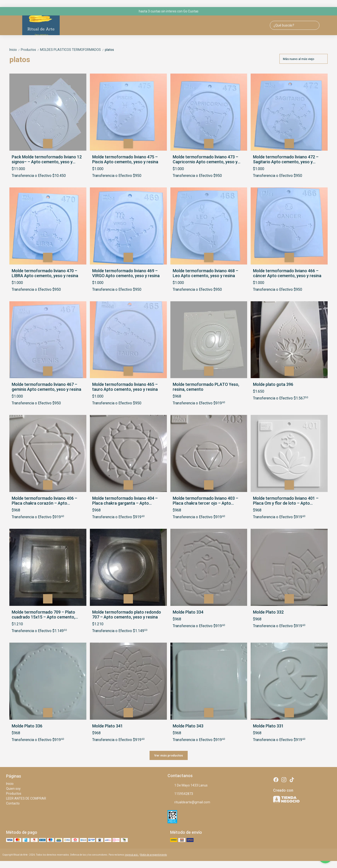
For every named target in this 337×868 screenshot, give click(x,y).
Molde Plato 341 (108, 726)
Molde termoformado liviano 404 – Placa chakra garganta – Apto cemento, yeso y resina (125, 501)
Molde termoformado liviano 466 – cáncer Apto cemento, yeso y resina (287, 273)
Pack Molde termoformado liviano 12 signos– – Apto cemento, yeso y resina (47, 159)
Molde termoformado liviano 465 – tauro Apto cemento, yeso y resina (125, 387)
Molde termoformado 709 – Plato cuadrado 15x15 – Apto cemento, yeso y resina (43, 615)
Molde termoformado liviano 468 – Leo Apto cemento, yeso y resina (205, 273)
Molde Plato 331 (268, 726)
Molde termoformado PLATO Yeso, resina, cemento (206, 387)
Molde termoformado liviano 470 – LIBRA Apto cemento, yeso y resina (45, 273)
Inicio (15, 50)
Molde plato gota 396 (273, 384)
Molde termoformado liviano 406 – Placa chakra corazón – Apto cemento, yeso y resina (44, 501)
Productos (30, 50)
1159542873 (180, 794)
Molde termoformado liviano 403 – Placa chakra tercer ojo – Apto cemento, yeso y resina (205, 501)
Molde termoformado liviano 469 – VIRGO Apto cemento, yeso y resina (126, 273)
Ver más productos (169, 755)
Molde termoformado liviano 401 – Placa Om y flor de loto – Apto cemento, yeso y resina (286, 501)
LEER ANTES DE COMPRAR (26, 798)
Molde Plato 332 (268, 612)
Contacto (13, 803)
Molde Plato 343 (188, 726)
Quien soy (13, 789)
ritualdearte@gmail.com (189, 802)
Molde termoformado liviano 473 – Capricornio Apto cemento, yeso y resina (205, 159)
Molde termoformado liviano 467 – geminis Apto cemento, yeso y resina (46, 387)
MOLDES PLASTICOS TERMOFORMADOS (72, 50)
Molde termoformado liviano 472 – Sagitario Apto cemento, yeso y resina (286, 159)
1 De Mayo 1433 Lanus (188, 785)
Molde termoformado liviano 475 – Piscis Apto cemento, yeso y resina (125, 159)
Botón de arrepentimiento (154, 855)
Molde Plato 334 (188, 612)
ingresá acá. (132, 855)
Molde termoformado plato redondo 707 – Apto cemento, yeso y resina (127, 615)
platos (109, 50)
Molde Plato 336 (27, 726)
